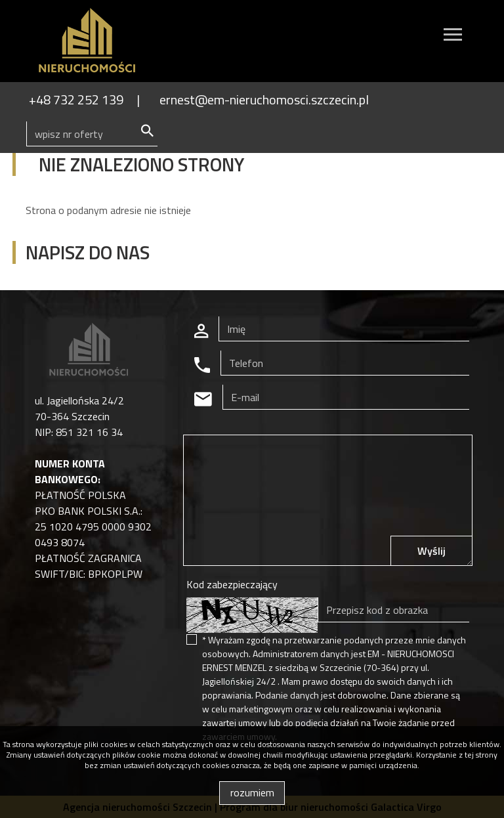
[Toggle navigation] (453, 36)
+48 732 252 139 (76, 99)
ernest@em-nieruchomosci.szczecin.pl (264, 99)
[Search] (92, 134)
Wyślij (431, 551)
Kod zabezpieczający (232, 584)
